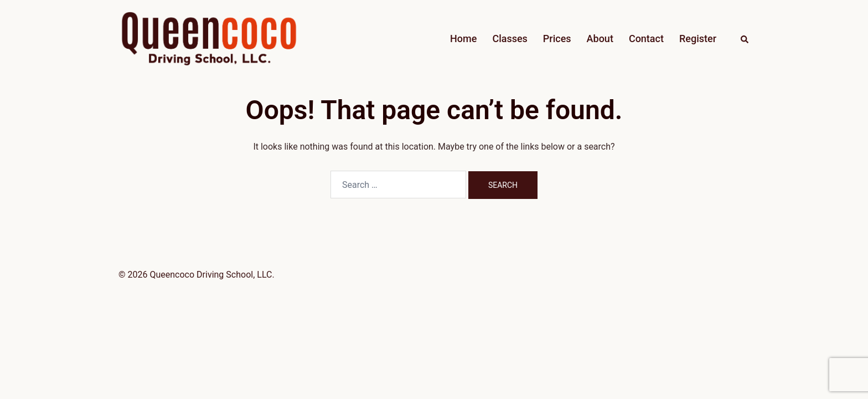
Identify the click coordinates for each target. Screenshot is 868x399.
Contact (646, 39)
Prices (557, 39)
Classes (510, 39)
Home (463, 39)
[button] (745, 39)
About (600, 39)
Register (698, 39)
